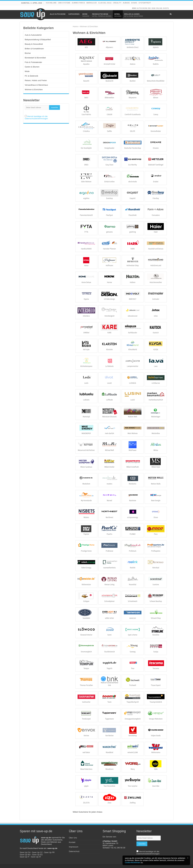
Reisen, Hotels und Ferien (36, 80)
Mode (27, 71)
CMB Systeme (64, 3)
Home (75, 26)
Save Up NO (25, 855)
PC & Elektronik (32, 76)
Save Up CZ (37, 852)
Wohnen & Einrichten (34, 90)
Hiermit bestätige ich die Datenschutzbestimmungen (36, 117)
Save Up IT (25, 857)
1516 (153, 8)
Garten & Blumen (32, 67)
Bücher (28, 53)
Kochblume (51, 3)
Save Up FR (49, 852)
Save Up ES (37, 855)
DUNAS (134, 3)
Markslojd (92, 3)
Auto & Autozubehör (33, 35)
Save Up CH (25, 852)
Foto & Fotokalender (33, 62)
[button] (188, 858)
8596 (134, 8)
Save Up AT (36, 857)
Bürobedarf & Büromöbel (35, 58)
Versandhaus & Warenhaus (36, 85)
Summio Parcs (78, 3)
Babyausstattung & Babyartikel (38, 40)
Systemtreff (145, 3)
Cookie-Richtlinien (133, 863)
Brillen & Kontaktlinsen (34, 49)
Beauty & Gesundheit (34, 44)
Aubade (126, 3)
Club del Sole (105, 3)
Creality (117, 3)
